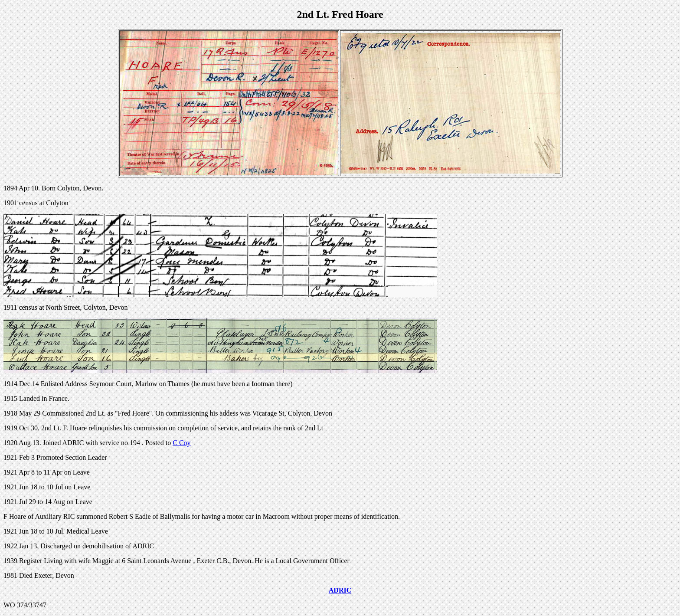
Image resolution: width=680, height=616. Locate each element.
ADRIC (340, 590)
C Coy (181, 443)
